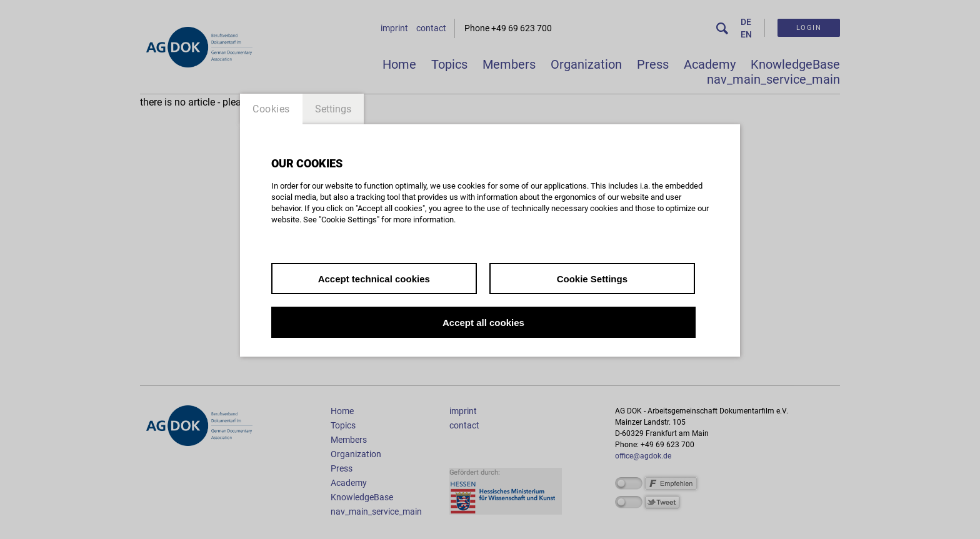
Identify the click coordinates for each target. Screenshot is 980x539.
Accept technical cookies (374, 279)
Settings (333, 109)
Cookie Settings (592, 279)
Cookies (271, 109)
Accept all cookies (483, 323)
